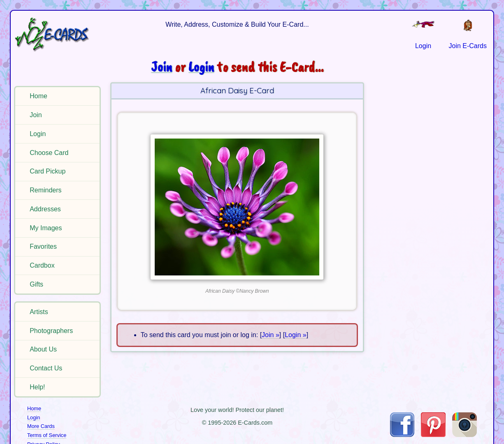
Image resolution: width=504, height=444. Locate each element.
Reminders (45, 190)
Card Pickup (48, 171)
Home (38, 96)
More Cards (41, 426)
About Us (43, 349)
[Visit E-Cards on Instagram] (465, 435)
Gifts (36, 284)
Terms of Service (47, 435)
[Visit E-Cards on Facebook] (402, 435)
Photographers (51, 331)
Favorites (43, 246)
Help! (37, 387)
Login (38, 134)
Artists (39, 312)
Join (36, 115)
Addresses (45, 209)
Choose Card (49, 153)
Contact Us (46, 368)
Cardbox (42, 265)
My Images (46, 228)
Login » (296, 335)
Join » (271, 335)
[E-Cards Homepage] (58, 34)
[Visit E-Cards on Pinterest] (433, 435)
